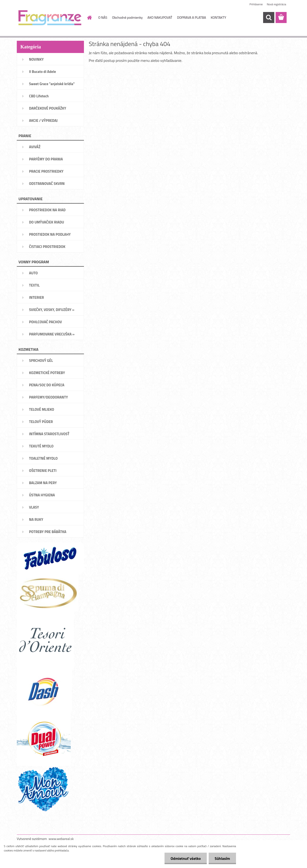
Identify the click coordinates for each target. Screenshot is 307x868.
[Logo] (50, 18)
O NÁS (103, 17)
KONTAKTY (218, 17)
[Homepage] (89, 18)
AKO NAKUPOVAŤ (160, 17)
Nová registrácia (276, 4)
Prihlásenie (256, 4)
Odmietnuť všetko (186, 858)
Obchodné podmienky (127, 17)
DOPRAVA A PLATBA (192, 17)
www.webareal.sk (61, 839)
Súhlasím (222, 858)
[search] (269, 18)
